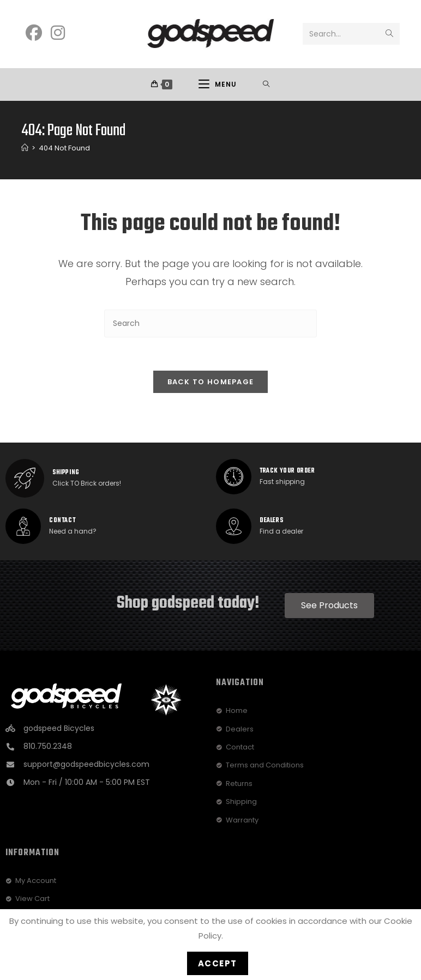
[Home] (25, 149)
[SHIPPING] (25, 479)
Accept (218, 963)
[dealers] (234, 527)
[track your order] (234, 477)
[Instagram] (58, 33)
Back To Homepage (211, 382)
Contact (62, 521)
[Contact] (23, 527)
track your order (287, 471)
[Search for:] (266, 84)
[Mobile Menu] (218, 84)
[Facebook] (34, 33)
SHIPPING (66, 473)
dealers (271, 521)
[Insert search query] (211, 324)
